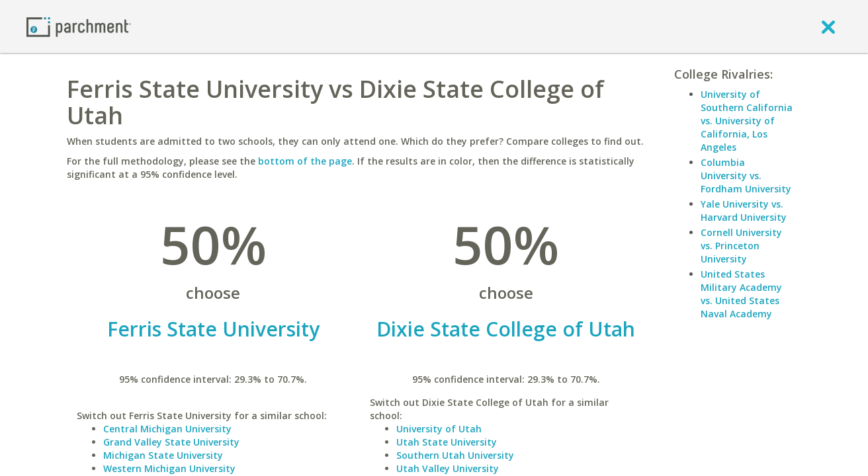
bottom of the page (305, 161)
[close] (828, 26)
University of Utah (439, 429)
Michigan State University (163, 455)
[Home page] (79, 26)
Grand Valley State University (171, 442)
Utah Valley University (448, 468)
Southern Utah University (455, 455)
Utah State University (447, 442)
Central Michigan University (167, 429)
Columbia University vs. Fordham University (746, 176)
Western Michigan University (169, 468)
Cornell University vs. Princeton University (741, 246)
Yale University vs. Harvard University (744, 211)
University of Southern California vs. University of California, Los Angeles (747, 121)
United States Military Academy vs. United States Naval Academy (741, 294)
